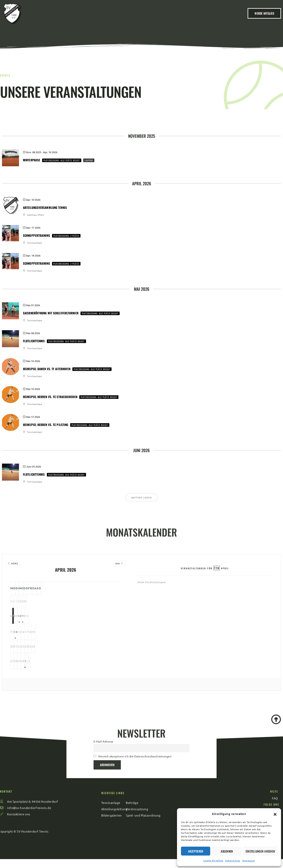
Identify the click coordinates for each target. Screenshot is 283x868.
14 (34, 638)
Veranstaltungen (148, 18)
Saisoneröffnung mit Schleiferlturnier (51, 313)
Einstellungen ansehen (260, 851)
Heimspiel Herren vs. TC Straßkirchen (50, 397)
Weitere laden (141, 497)
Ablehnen (227, 851)
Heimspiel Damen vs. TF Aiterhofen (47, 369)
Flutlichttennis (34, 341)
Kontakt (199, 18)
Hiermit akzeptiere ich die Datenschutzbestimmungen (135, 736)
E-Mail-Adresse (103, 721)
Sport (177, 18)
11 (97, 622)
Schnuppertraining (36, 235)
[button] (275, 814)
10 (81, 622)
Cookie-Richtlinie (213, 860)
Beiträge (120, 18)
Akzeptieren (196, 851)
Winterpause (32, 160)
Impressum (249, 860)
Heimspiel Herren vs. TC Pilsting (46, 425)
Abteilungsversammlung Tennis (45, 207)
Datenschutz (233, 860)
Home (77, 18)
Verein (97, 18)
